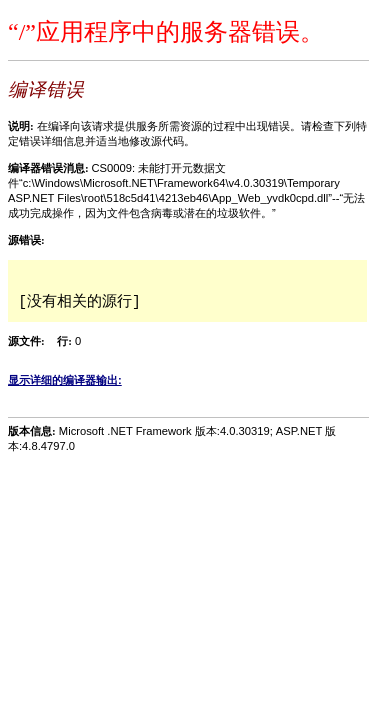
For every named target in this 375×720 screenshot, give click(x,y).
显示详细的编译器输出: (65, 380)
